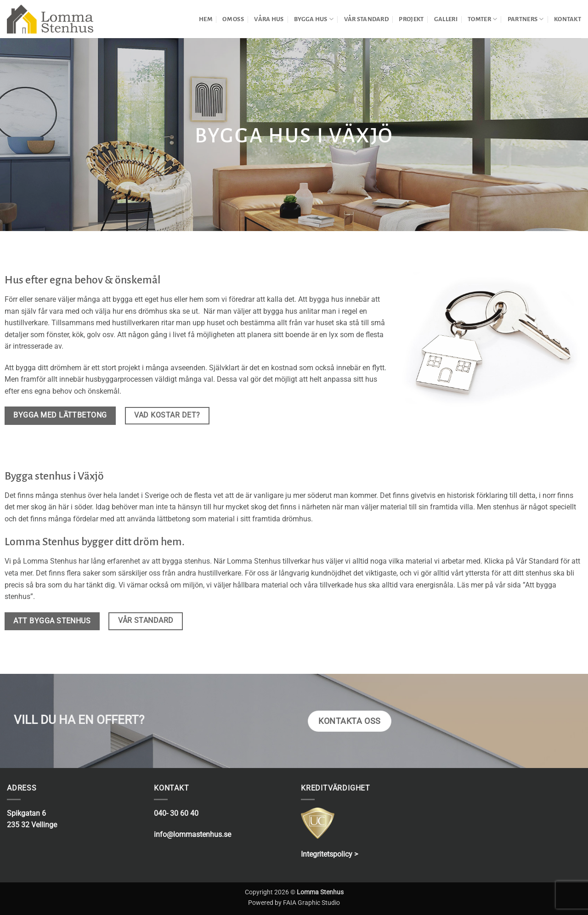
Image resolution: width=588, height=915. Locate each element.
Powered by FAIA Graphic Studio (294, 903)
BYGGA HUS (314, 19)
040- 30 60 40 (176, 813)
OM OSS (233, 19)
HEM (206, 19)
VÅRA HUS (269, 19)
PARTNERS (526, 19)
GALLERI (446, 19)
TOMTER (482, 19)
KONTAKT (568, 19)
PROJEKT (411, 19)
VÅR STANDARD (366, 19)
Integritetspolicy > (329, 854)
